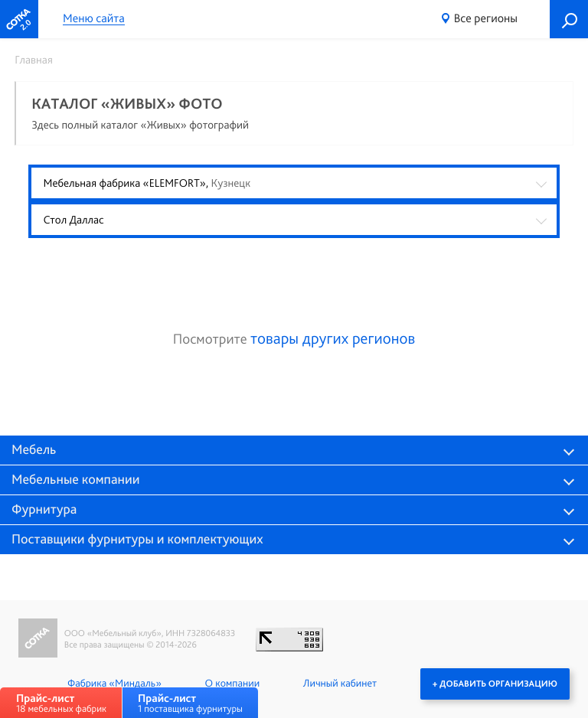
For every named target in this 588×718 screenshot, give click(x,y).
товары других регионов (333, 339)
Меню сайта (94, 19)
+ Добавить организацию (495, 684)
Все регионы (486, 18)
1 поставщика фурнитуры (190, 703)
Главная (34, 60)
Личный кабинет (340, 684)
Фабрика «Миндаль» (114, 684)
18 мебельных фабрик (61, 703)
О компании (232, 684)
